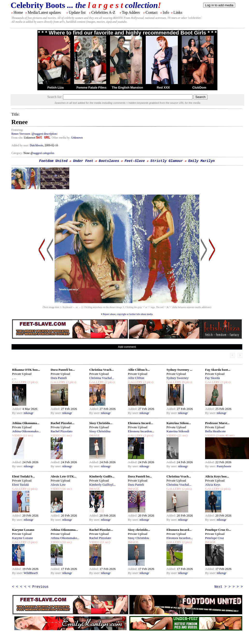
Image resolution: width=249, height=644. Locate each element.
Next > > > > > (228, 587)
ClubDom (199, 87)
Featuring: (17, 130)
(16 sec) (66, 489)
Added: (17, 409)
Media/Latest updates (44, 12)
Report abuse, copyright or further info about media (128, 314)
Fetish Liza (55, 87)
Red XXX (163, 87)
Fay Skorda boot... (218, 370)
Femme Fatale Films (91, 87)
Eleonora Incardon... (141, 431)
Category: (17, 153)
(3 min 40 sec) (225, 435)
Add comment (127, 347)
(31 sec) (66, 435)
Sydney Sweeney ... (179, 370)
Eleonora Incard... (140, 423)
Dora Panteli (59, 378)
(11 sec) (27, 435)
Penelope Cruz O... (218, 530)
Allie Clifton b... (139, 370)
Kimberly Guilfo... (102, 476)
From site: (17, 138)
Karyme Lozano (23, 530)
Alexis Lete (58, 485)
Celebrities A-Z (103, 12)
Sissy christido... (139, 530)
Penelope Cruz (214, 538)
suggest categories (44, 153)
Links (178, 12)
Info (166, 12)
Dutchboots (36, 145)
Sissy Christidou (100, 431)
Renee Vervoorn (21, 134)
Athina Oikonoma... (26, 423)
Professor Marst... (217, 423)
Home (18, 12)
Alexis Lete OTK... (63, 476)
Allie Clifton (136, 378)
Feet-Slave (135, 161)
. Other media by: (61, 138)
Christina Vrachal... (102, 378)
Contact (152, 12)
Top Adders (131, 12)
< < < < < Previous (30, 587)
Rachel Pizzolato (62, 431)
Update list (77, 12)
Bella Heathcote (215, 431)
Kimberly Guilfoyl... (103, 485)
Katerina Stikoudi (178, 431)
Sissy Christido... (101, 423)
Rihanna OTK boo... (26, 370)
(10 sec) (66, 542)
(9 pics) (187, 382)
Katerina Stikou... (179, 423)
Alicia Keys (213, 485)
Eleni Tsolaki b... (23, 476)
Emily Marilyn (202, 161)
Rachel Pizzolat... (62, 423)
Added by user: (21, 145)
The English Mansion (127, 87)
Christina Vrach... (102, 370)
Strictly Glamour (166, 161)
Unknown (77, 138)
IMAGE (95, 435)
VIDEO (17, 435)
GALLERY (19, 382)
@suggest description (44, 134)
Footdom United (53, 161)
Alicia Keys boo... (217, 476)
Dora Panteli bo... (63, 370)
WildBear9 (31, 573)
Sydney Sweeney (177, 378)
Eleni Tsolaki (21, 485)
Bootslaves (109, 161)
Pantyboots (224, 466)
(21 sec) (182, 435)
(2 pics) (71, 382)
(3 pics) (32, 382)
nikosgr (28, 413)
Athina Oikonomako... (26, 431)
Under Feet (83, 161)
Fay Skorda (212, 378)
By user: (18, 413)
